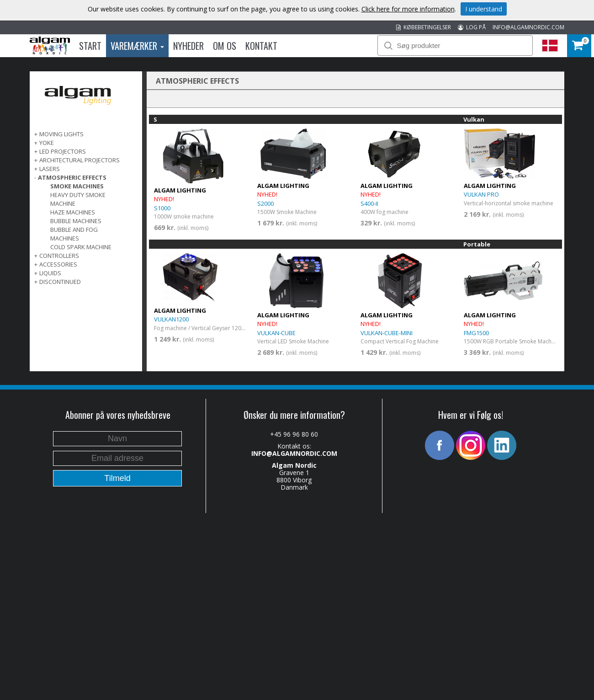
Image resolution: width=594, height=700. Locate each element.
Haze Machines (73, 212)
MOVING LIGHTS (61, 134)
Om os (225, 46)
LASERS (50, 169)
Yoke (47, 143)
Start (90, 46)
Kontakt (261, 46)
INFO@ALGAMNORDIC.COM (528, 27)
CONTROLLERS (59, 256)
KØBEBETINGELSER (424, 27)
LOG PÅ (472, 27)
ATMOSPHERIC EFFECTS (72, 177)
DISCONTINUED (60, 282)
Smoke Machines (77, 186)
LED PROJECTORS (63, 151)
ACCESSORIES (58, 264)
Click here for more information (408, 9)
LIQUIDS (50, 273)
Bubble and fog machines (74, 234)
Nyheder (188, 46)
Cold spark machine (81, 247)
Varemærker (137, 46)
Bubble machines (76, 221)
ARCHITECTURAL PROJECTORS (80, 160)
